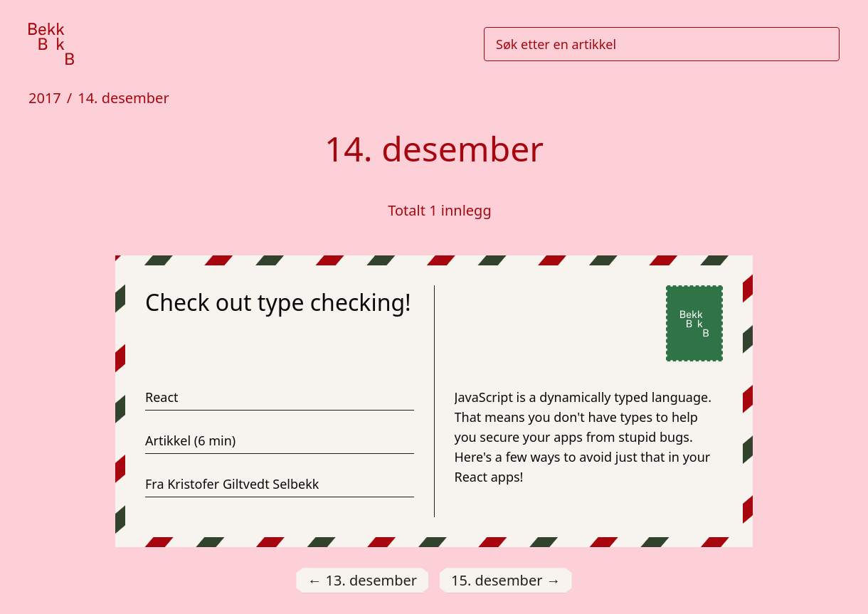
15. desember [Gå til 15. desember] (506, 581)
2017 (45, 98)
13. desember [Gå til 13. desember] (362, 581)
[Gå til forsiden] (51, 44)
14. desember (123, 98)
